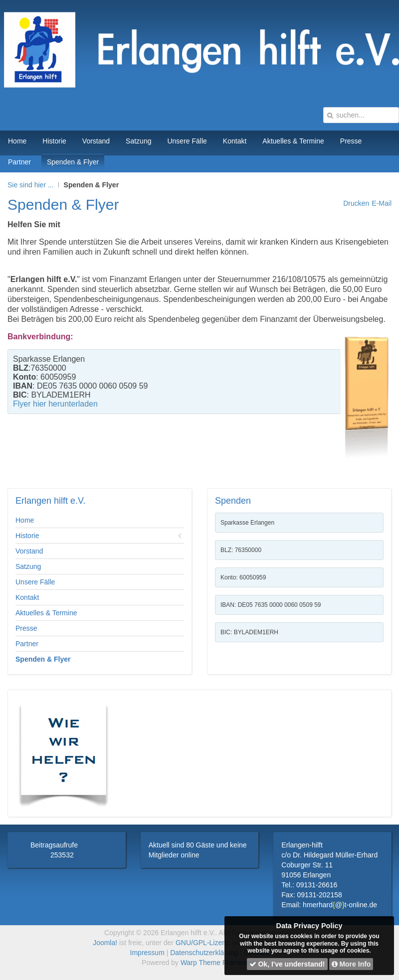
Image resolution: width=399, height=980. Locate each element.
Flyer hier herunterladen (55, 404)
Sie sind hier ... (31, 185)
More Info (351, 964)
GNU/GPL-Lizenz (202, 943)
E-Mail (382, 203)
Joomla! (105, 943)
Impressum (147, 953)
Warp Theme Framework (219, 963)
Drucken (356, 203)
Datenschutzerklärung (204, 953)
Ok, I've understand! (287, 964)
